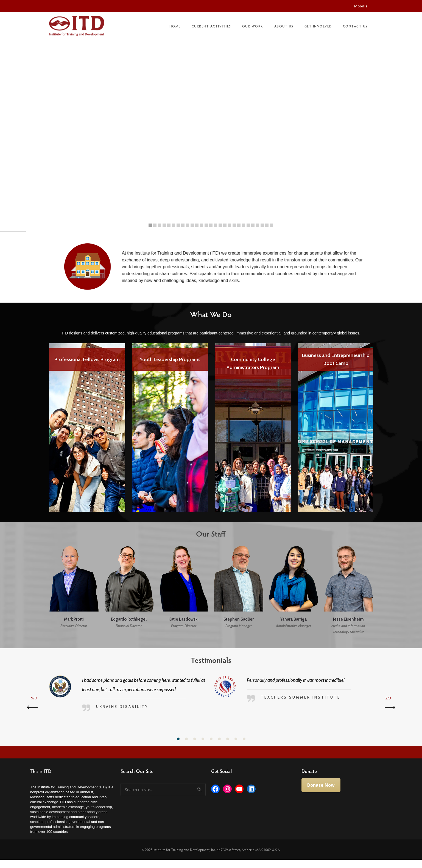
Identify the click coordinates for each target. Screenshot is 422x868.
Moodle (361, 6)
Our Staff (206, 534)
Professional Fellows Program (87, 359)
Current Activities (211, 26)
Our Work (253, 26)
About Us (284, 26)
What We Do (206, 314)
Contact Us (355, 26)
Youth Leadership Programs (170, 359)
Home (175, 26)
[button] (178, 739)
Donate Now (321, 785)
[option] (87, 424)
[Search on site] (163, 790)
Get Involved (318, 26)
